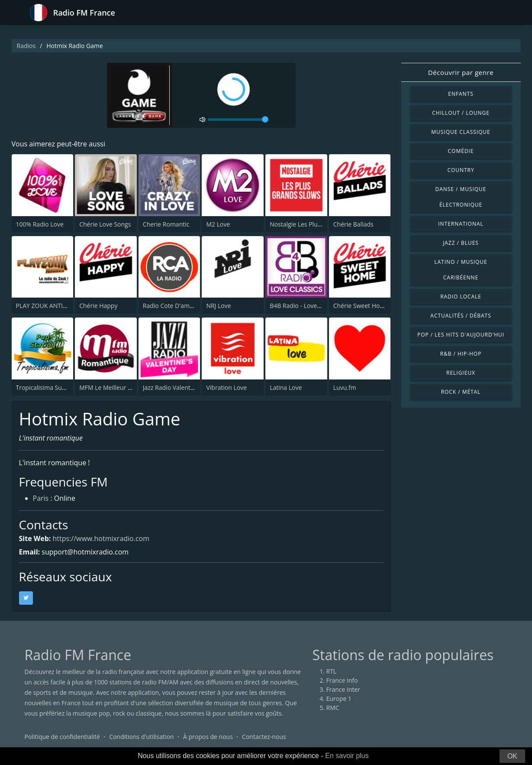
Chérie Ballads (353, 224)
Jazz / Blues (461, 243)
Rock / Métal (461, 392)
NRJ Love (218, 306)
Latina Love (286, 387)
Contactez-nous (264, 737)
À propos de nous (208, 737)
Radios (26, 46)
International (461, 224)
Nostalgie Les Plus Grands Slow (314, 224)
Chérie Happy (98, 306)
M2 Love (218, 224)
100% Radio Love (40, 224)
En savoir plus (347, 756)
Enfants (461, 94)
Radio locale (461, 297)
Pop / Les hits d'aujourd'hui (461, 335)
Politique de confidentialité (62, 737)
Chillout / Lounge (461, 113)
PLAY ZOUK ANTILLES (46, 306)
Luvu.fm (345, 387)
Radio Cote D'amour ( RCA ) (181, 306)
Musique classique (461, 132)
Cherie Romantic (166, 224)
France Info (342, 680)
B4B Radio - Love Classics (305, 306)
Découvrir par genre (461, 72)
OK (512, 756)
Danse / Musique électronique (461, 197)
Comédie (461, 151)
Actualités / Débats (461, 316)
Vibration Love (226, 387)
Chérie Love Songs (105, 224)
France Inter (343, 689)
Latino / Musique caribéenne (461, 270)
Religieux (461, 373)
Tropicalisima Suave (44, 387)
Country (461, 170)
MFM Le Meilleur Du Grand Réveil (126, 387)
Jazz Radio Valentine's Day (179, 387)
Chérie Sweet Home (361, 306)
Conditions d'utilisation (142, 737)
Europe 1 (339, 699)
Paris (41, 498)
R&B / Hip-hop (461, 354)
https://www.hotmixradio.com (101, 538)
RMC (333, 708)
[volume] (238, 120)
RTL (332, 671)
